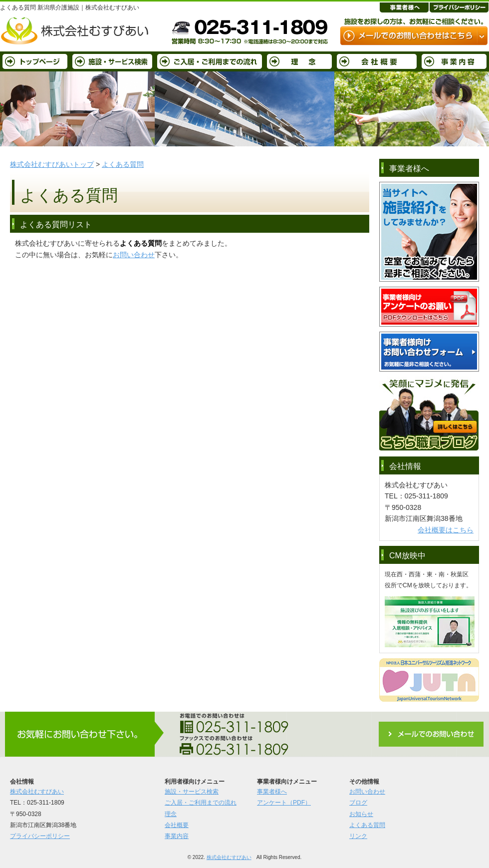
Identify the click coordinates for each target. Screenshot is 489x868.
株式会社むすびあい (37, 792)
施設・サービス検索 (112, 61)
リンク (358, 836)
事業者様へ (272, 792)
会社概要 (377, 61)
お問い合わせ (134, 255)
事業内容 (454, 61)
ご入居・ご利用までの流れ (210, 61)
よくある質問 (123, 164)
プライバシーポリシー (40, 836)
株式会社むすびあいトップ (52, 164)
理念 (299, 61)
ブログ (358, 803)
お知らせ (361, 814)
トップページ (35, 61)
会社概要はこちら (446, 530)
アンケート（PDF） (284, 803)
